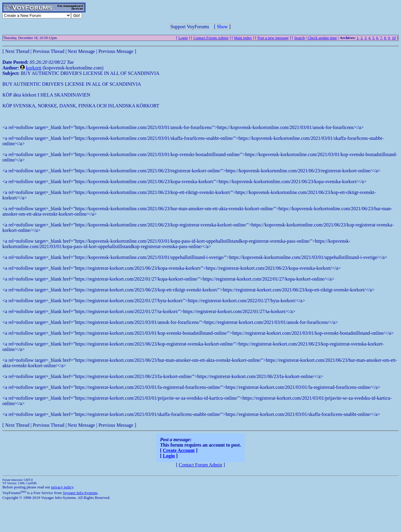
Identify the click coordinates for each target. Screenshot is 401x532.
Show (222, 27)
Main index (243, 38)
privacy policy (62, 487)
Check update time (322, 38)
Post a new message (273, 38)
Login (183, 38)
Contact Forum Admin (211, 38)
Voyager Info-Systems (80, 493)
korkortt (34, 68)
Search (299, 38)
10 (394, 38)
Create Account (179, 450)
